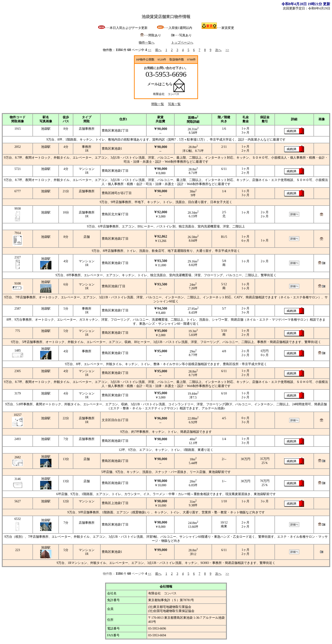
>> (227, 50)
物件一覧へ (147, 43)
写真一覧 (174, 104)
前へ (158, 50)
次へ (218, 50)
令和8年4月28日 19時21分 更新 (306, 4)
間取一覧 (158, 104)
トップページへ (182, 43)
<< (150, 50)
